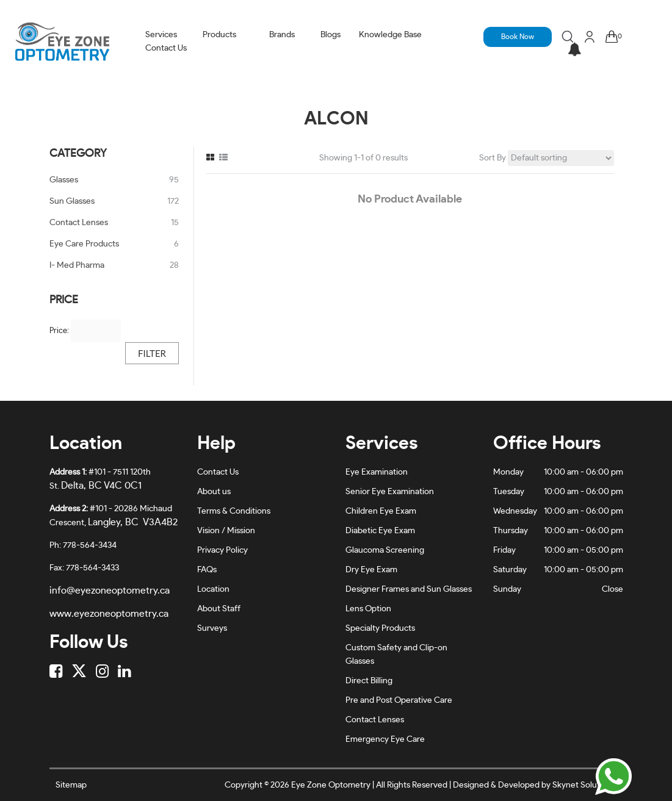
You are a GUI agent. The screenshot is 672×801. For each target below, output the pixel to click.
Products (219, 35)
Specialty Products (380, 628)
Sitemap (71, 785)
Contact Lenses (79, 223)
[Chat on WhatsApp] (613, 777)
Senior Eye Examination (390, 492)
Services (161, 35)
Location (213, 589)
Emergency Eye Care (385, 739)
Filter (152, 353)
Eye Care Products (84, 244)
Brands (282, 35)
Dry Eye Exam (371, 570)
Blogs (331, 35)
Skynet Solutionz (584, 785)
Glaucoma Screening (385, 550)
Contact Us (166, 48)
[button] (574, 50)
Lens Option (368, 609)
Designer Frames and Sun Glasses (409, 589)
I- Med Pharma (77, 265)
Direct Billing (369, 681)
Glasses (64, 180)
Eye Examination (377, 472)
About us (214, 492)
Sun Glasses (72, 201)
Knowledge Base (390, 35)
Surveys (212, 628)
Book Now (518, 37)
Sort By (493, 158)
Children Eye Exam (381, 511)
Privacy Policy (222, 550)
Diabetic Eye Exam (380, 531)
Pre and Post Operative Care (399, 700)
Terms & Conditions (234, 511)
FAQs (207, 570)
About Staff (219, 609)
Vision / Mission (226, 531)
